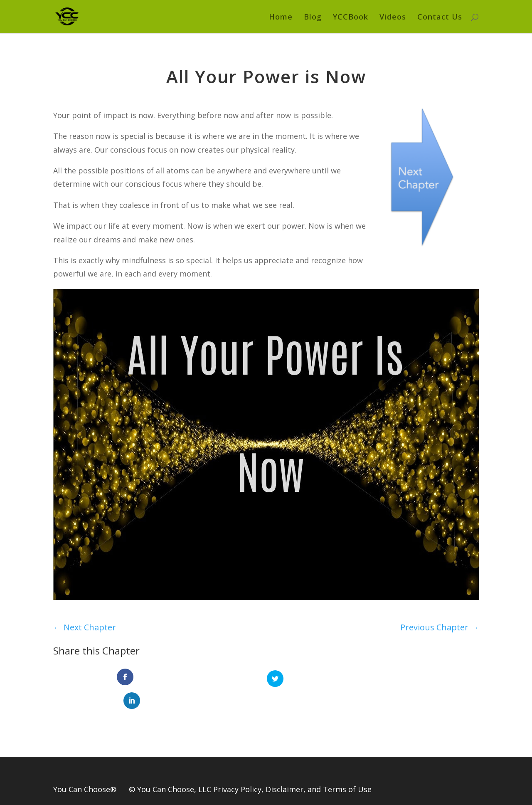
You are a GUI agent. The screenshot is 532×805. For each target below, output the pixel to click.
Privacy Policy (237, 766)
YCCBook (351, 18)
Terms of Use (347, 766)
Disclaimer (284, 766)
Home (281, 18)
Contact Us (440, 18)
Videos (393, 18)
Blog (313, 18)
